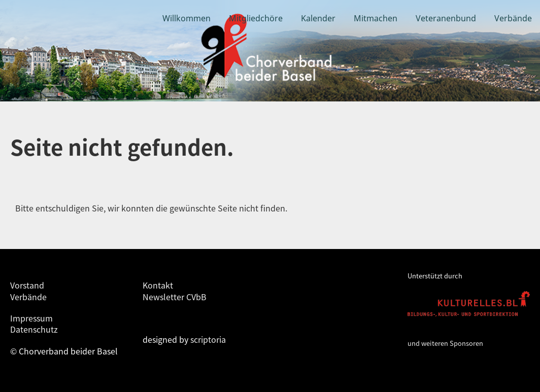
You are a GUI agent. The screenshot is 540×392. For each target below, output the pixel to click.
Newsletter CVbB (175, 297)
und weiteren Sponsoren (445, 343)
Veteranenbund (446, 18)
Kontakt (158, 285)
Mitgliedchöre (256, 18)
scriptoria (208, 339)
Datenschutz (34, 329)
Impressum (31, 318)
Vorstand (27, 285)
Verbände (513, 18)
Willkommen (187, 18)
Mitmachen (376, 18)
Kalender (318, 18)
